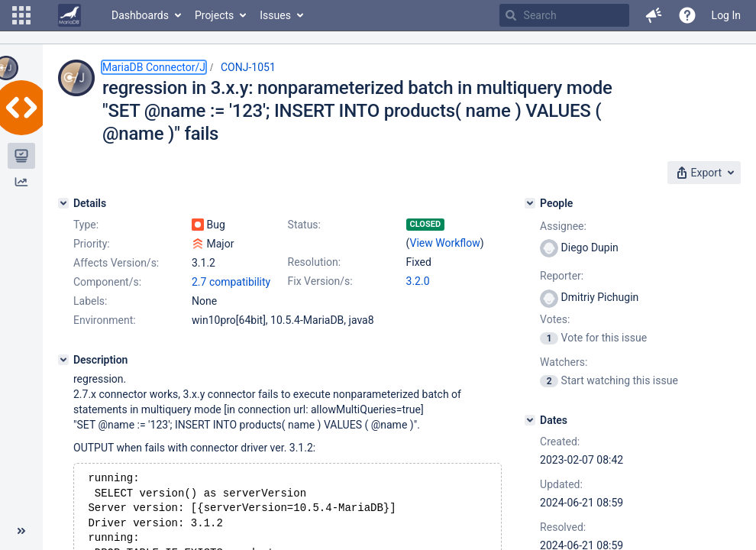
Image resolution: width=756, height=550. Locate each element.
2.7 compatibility (231, 282)
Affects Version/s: (116, 263)
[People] (530, 203)
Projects (214, 15)
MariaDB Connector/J (154, 67)
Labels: (90, 301)
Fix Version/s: (320, 281)
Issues (275, 15)
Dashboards (140, 15)
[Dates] (530, 420)
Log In (726, 15)
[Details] (63, 203)
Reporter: (562, 276)
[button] (21, 15)
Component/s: (107, 282)
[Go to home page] (69, 15)
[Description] (63, 360)
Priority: (92, 244)
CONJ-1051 (248, 67)
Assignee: (563, 226)
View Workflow (445, 243)
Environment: (105, 320)
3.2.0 (418, 281)
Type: (86, 225)
